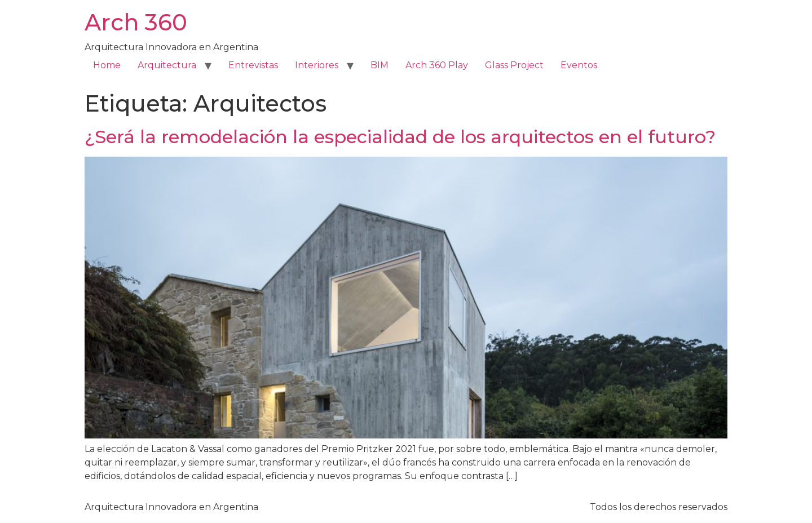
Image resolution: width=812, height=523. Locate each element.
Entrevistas (253, 65)
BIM (379, 65)
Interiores (317, 65)
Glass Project (514, 65)
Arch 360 (136, 22)
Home (107, 65)
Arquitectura (167, 65)
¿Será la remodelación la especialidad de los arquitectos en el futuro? (400, 137)
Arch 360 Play (437, 65)
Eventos (579, 65)
